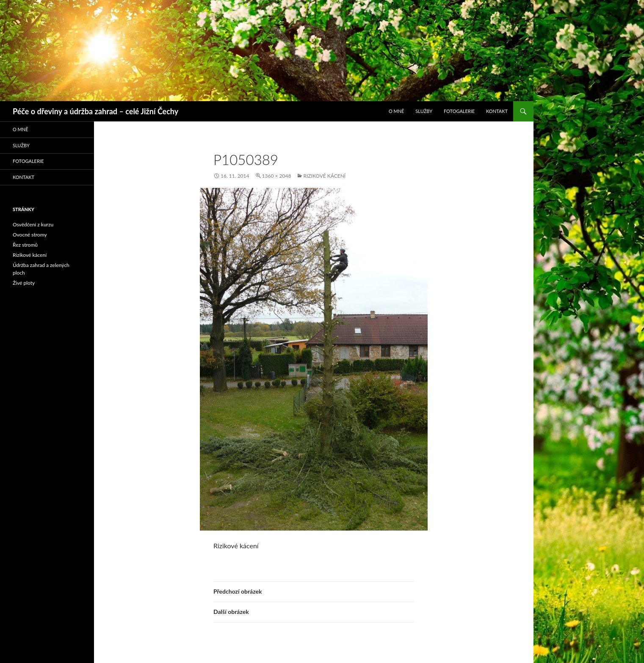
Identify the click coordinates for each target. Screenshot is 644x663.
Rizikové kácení (324, 176)
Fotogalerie (459, 111)
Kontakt (497, 111)
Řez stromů (25, 245)
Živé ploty (24, 283)
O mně (397, 111)
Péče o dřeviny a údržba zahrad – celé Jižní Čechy (95, 111)
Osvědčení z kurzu (33, 224)
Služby (424, 111)
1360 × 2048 (277, 176)
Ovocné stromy (30, 235)
